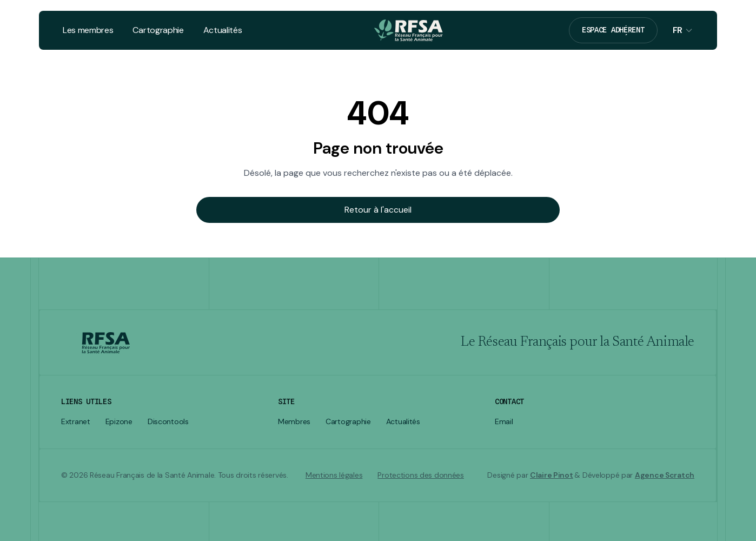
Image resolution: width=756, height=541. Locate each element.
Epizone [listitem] (119, 422)
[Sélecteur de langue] (683, 30)
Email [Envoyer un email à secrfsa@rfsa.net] (504, 422)
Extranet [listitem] (76, 422)
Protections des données (421, 475)
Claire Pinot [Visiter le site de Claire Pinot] (552, 475)
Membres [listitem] (294, 422)
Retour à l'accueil (378, 210)
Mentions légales (334, 475)
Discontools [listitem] (168, 422)
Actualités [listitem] (403, 422)
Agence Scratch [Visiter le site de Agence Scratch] (665, 475)
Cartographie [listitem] (348, 422)
